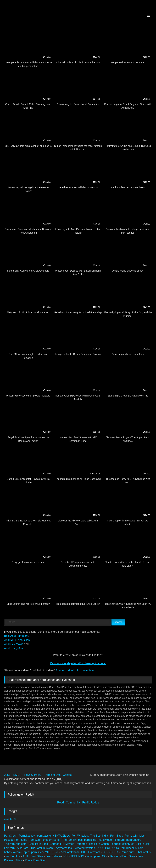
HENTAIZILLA (61, 836)
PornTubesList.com (132, 848)
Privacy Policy (33, 775)
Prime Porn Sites (35, 860)
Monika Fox (75, 670)
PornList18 (131, 836)
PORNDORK (111, 852)
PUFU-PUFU (105, 848)
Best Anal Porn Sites (123, 856)
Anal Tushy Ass (13, 648)
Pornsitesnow (27, 836)
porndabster (44, 836)
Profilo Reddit (91, 803)
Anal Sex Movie (14, 644)
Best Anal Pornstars (16, 636)
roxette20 (10, 819)
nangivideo (105, 840)
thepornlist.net (52, 840)
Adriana (61, 670)
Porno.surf (35, 840)
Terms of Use (52, 775)
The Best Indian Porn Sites (107, 836)
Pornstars (95, 852)
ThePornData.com (16, 844)
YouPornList (13, 856)
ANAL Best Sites (33, 856)
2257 (7, 775)
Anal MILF (10, 640)
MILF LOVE (52, 852)
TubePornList (143, 852)
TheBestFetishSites (122, 844)
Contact (68, 775)
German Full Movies (62, 844)
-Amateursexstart (85, 848)
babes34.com (12, 852)
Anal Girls (24, 640)
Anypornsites (64, 848)
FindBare (119, 840)
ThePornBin (69, 840)
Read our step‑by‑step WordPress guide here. (78, 663)
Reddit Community (69, 803)
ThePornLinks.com (42, 848)
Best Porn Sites (38, 844)
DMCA (18, 775)
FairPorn (10, 848)
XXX (116, 848)
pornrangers (134, 840)
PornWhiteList (80, 836)
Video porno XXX (97, 856)
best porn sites (88, 840)
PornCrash (11, 836)
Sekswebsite (53, 856)
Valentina (88, 670)
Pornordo (81, 844)
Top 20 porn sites (33, 852)
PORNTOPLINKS (74, 856)
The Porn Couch (99, 844)
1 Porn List (143, 844)
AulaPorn (23, 848)
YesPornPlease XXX (74, 852)
